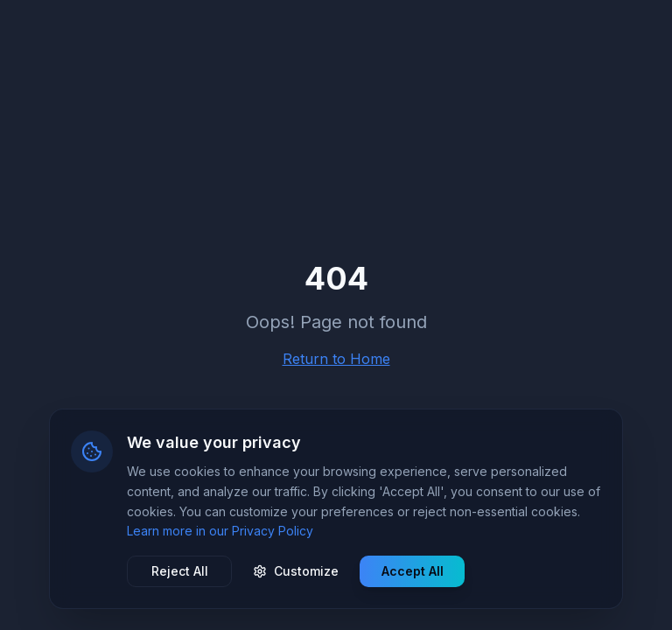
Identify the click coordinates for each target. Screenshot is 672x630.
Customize (296, 571)
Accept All (413, 571)
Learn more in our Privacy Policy (220, 531)
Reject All (180, 571)
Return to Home (336, 359)
